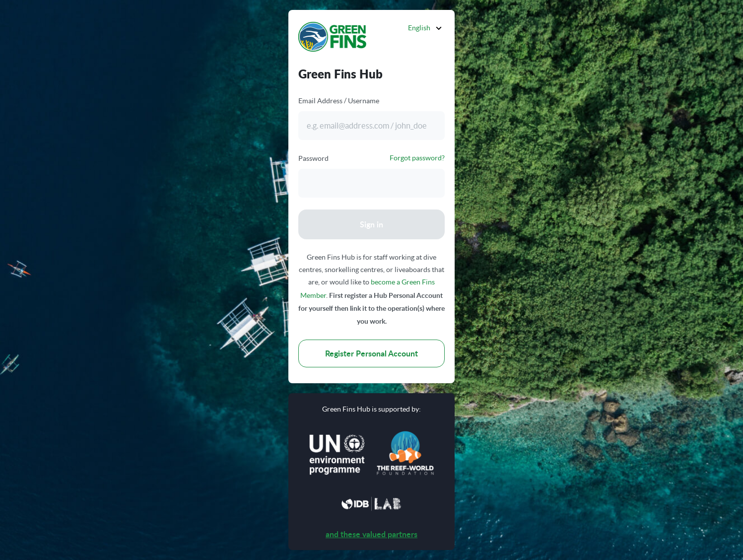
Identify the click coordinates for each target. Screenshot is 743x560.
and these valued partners (371, 534)
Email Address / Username (339, 101)
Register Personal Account (371, 353)
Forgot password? (417, 158)
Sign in (371, 224)
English (419, 28)
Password (313, 158)
